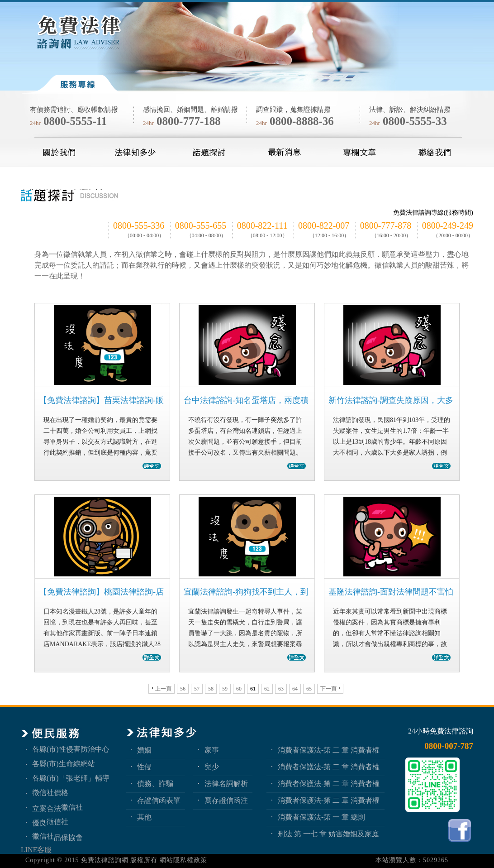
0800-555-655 (201, 225)
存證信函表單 (159, 800)
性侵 (144, 767)
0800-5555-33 (415, 121)
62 (267, 689)
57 (197, 689)
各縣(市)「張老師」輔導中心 (71, 778)
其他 (144, 817)
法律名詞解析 (226, 784)
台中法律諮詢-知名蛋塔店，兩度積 (246, 400)
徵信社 (72, 807)
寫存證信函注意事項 (226, 800)
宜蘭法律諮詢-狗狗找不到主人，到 (246, 592)
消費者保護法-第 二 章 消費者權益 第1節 (329, 800)
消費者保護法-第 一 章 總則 (321, 817)
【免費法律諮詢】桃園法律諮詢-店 (101, 592)
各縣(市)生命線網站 (64, 764)
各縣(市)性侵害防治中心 (71, 749)
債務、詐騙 (155, 784)
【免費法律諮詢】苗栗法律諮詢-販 (101, 400)
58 (211, 689)
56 (183, 689)
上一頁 (161, 689)
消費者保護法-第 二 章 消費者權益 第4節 (329, 750)
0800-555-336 (139, 225)
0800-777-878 (386, 225)
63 (281, 689)
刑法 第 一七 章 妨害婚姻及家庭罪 (328, 834)
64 (295, 689)
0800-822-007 (324, 225)
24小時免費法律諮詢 (441, 731)
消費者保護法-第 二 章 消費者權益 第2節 (329, 784)
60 (239, 689)
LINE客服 (36, 850)
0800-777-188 (189, 121)
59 (225, 689)
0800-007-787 (449, 746)
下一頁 (330, 689)
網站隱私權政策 (183, 860)
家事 (212, 750)
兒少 (212, 767)
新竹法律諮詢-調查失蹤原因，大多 (391, 400)
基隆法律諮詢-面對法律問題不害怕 (391, 592)
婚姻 (144, 750)
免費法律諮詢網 (105, 860)
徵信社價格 (50, 793)
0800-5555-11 (75, 121)
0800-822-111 (262, 225)
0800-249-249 (448, 225)
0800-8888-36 (302, 121)
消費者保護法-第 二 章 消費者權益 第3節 (329, 767)
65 (309, 689)
